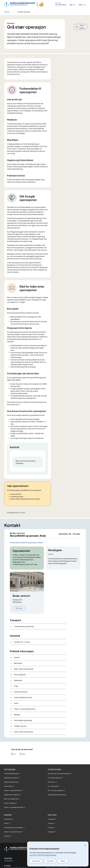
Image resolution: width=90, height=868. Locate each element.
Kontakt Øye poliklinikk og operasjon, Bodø (26, 548)
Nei (24, 760)
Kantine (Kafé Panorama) (23, 703)
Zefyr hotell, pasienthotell (24, 738)
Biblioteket (18, 669)
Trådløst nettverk (20, 732)
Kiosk (16, 709)
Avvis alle (50, 861)
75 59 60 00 (8, 866)
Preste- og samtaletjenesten (25, 715)
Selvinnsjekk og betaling (23, 726)
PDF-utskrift (82, 22)
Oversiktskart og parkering (24, 632)
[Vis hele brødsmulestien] (13, 12)
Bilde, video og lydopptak (24, 675)
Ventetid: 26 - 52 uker (22, 648)
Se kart (51, 560)
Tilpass (63, 861)
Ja (15, 760)
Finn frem (19, 614)
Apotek (17, 663)
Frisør (16, 692)
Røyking (17, 721)
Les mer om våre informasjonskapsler (43, 855)
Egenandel (18, 686)
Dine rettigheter (20, 681)
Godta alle (36, 861)
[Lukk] (85, 845)
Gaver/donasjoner (21, 698)
